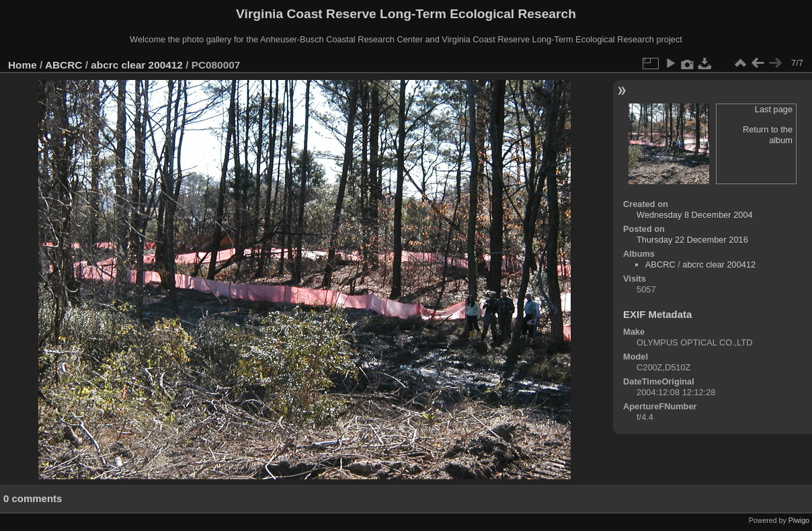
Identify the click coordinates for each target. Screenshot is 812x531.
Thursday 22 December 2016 (692, 240)
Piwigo (799, 520)
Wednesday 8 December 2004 (695, 215)
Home (23, 65)
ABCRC (64, 65)
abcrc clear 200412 (137, 65)
